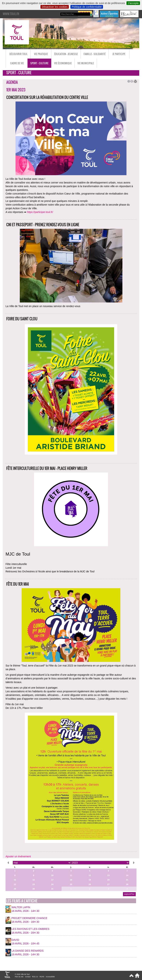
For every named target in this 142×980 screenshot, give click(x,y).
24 (52, 884)
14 (127, 875)
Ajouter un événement (18, 856)
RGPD (42, 977)
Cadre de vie (17, 63)
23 (33, 884)
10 (52, 875)
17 (52, 880)
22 (15, 884)
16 (33, 880)
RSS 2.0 (35, 977)
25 (71, 884)
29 (15, 889)
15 (15, 880)
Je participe (119, 54)
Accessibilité (50, 977)
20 (108, 880)
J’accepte (133, 3)
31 (52, 889)
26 (90, 884)
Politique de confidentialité (87, 7)
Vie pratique (41, 54)
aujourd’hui (129, 894)
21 (127, 880)
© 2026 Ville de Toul (22, 974)
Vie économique (63, 63)
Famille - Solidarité (95, 54)
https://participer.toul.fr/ (40, 212)
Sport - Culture (39, 63)
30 (33, 889)
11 (71, 875)
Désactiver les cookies (55, 7)
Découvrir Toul (18, 54)
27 (108, 884)
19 (90, 880)
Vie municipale (86, 63)
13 (108, 875)
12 (90, 875)
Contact (28, 977)
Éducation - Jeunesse (66, 54)
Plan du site (19, 977)
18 (71, 880)
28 (127, 884)
